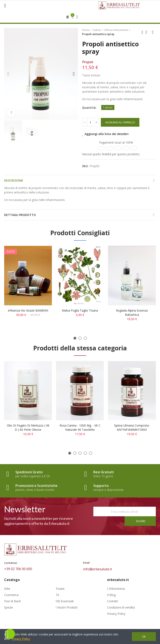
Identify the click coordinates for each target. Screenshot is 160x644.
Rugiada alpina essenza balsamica (132, 313)
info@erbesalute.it (97, 569)
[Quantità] (90, 122)
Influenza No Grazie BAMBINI (28, 310)
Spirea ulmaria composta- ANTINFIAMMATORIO (132, 427)
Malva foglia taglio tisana (80, 310)
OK (144, 636)
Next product (153, 32)
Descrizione (14, 180)
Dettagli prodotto (20, 215)
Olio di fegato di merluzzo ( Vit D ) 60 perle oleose (28, 427)
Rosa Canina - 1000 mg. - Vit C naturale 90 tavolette (80, 427)
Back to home (147, 32)
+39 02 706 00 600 (18, 569)
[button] (8, 74)
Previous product (142, 32)
